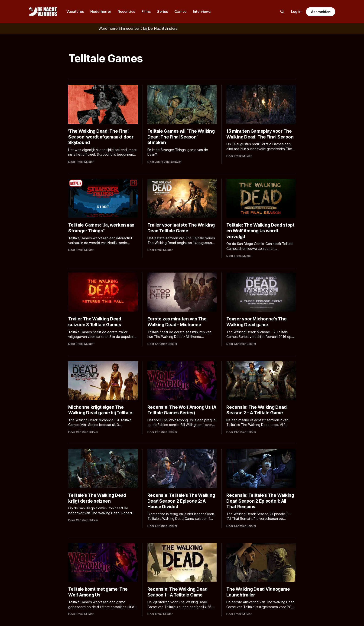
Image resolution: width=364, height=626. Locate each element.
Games (180, 12)
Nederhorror (101, 12)
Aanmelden (321, 12)
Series (162, 12)
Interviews (202, 12)
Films (146, 12)
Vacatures (75, 12)
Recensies (126, 12)
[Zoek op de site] (282, 12)
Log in (296, 12)
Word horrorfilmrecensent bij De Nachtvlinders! (138, 28)
